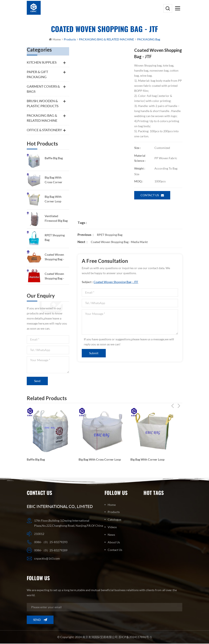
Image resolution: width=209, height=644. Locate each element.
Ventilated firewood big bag (56, 218)
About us (114, 543)
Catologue (114, 520)
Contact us (152, 196)
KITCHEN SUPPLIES (42, 63)
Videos (112, 527)
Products (114, 512)
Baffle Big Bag (54, 158)
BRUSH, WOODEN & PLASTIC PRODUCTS (43, 104)
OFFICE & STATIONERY (44, 130)
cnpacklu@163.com (47, 559)
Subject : (110, 282)
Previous (173, 398)
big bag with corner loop (53, 199)
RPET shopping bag (55, 238)
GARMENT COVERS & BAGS (43, 89)
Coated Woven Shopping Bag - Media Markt (54, 277)
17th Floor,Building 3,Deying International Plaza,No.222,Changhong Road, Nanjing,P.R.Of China (69, 523)
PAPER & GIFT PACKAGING (37, 75)
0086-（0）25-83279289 (51, 551)
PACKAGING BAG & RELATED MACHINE (42, 118)
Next (179, 398)
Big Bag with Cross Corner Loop (54, 180)
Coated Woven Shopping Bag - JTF (54, 257)
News (111, 535)
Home (55, 40)
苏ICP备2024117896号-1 (135, 637)
